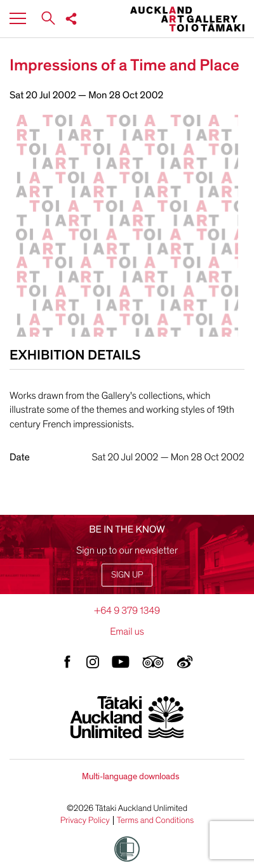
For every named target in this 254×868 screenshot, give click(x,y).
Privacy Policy (85, 820)
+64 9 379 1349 (127, 611)
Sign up (127, 575)
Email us (127, 632)
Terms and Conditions (156, 820)
